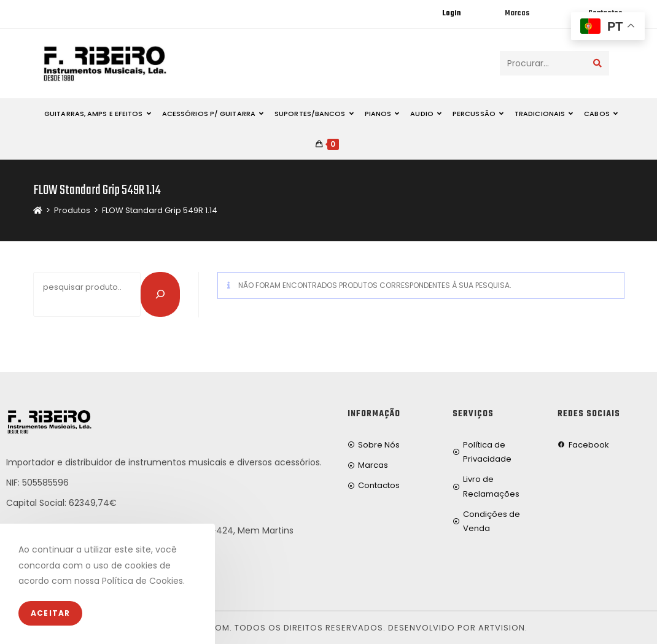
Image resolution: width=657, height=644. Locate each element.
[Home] (38, 210)
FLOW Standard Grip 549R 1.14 (160, 210)
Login (451, 14)
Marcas (517, 14)
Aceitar (50, 613)
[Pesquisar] (160, 294)
